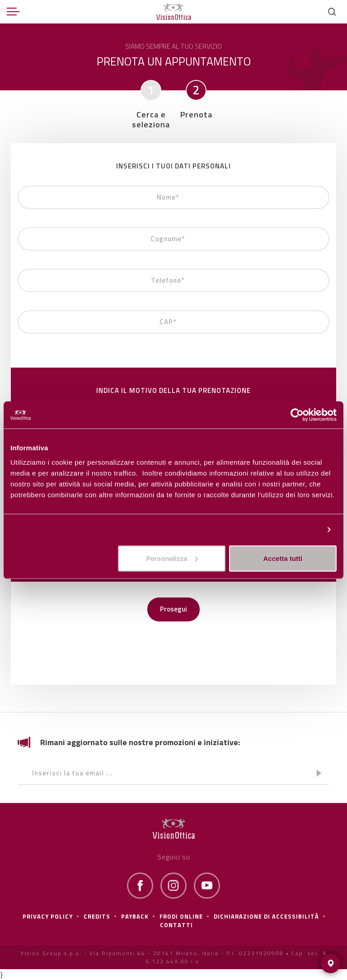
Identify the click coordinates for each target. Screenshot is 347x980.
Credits (97, 916)
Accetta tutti (283, 558)
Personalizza (298, 530)
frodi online (181, 916)
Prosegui (173, 609)
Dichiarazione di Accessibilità (266, 916)
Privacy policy (48, 916)
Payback (135, 916)
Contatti (176, 925)
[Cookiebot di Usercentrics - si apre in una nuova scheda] (297, 415)
